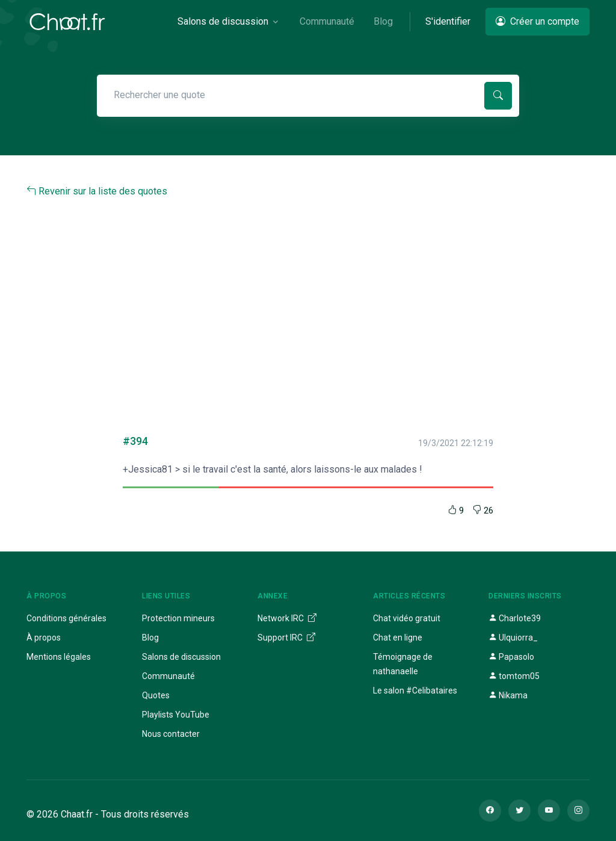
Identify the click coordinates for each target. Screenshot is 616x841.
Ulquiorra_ (513, 638)
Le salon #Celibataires (415, 690)
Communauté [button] (327, 21)
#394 (135, 441)
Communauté (168, 676)
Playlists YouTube (176, 715)
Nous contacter (171, 734)
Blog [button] (383, 21)
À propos (44, 638)
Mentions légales (59, 657)
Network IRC (287, 618)
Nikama (508, 695)
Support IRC (286, 638)
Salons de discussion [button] (223, 21)
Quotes (156, 695)
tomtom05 (514, 676)
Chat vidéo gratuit (407, 618)
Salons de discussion (181, 657)
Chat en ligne (398, 638)
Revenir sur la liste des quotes (97, 191)
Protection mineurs (178, 618)
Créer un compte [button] (537, 21)
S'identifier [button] (448, 21)
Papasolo (511, 657)
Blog (150, 638)
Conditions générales (66, 618)
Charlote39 (515, 618)
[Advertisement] (308, 312)
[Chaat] (67, 22)
